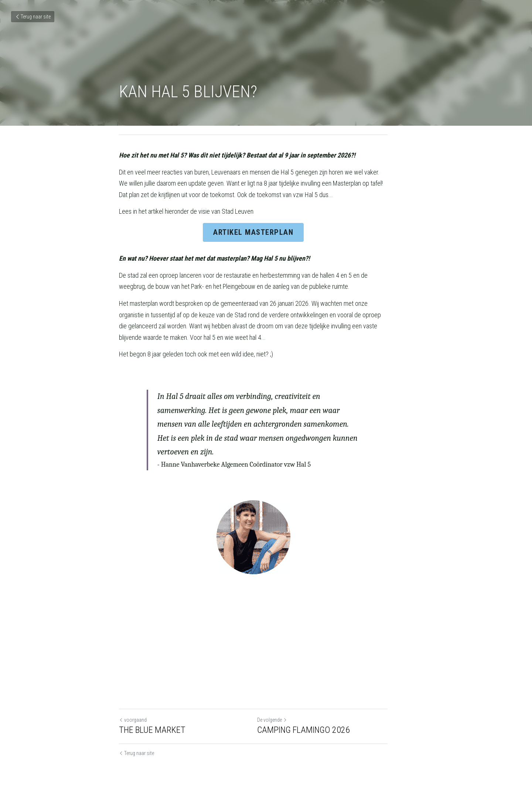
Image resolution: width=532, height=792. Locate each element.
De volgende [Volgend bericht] (285, 714)
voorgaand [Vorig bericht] (133, 714)
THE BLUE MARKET (152, 724)
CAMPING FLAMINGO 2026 (316, 724)
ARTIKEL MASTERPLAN (266, 236)
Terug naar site (33, 17)
